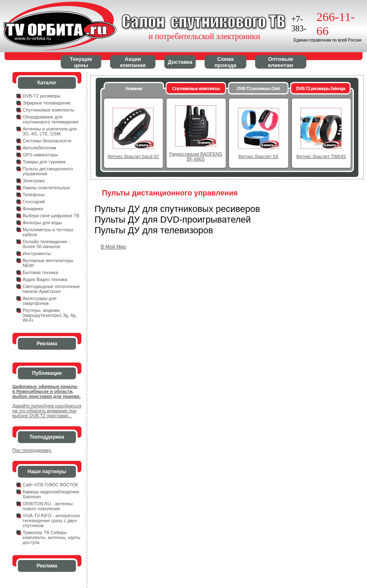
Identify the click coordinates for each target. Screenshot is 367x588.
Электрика (34, 181)
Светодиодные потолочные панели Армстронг (51, 289)
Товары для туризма (44, 162)
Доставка (180, 62)
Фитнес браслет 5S (259, 156)
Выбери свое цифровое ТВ (51, 216)
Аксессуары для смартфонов (39, 301)
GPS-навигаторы (40, 155)
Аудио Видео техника (45, 279)
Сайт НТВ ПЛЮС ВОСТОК (50, 485)
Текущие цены (81, 62)
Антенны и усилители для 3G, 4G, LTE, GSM (50, 131)
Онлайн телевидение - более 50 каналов (46, 244)
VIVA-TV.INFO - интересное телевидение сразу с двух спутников (51, 521)
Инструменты (37, 253)
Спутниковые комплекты (48, 110)
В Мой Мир (113, 247)
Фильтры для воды (42, 223)
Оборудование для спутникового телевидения (51, 119)
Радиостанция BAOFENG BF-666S (196, 156)
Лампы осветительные (46, 188)
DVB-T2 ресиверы (42, 96)
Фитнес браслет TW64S (321, 156)
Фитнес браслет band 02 (133, 156)
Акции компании (133, 62)
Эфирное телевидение (47, 103)
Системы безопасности (47, 141)
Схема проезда (225, 62)
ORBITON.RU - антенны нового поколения (48, 506)
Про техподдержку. (32, 450)
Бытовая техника (40, 272)
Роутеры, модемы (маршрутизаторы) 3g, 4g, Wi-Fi (50, 315)
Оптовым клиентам (280, 62)
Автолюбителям (39, 148)
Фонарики (33, 209)
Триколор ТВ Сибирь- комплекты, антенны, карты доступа (52, 537)
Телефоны (34, 195)
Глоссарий (34, 202)
